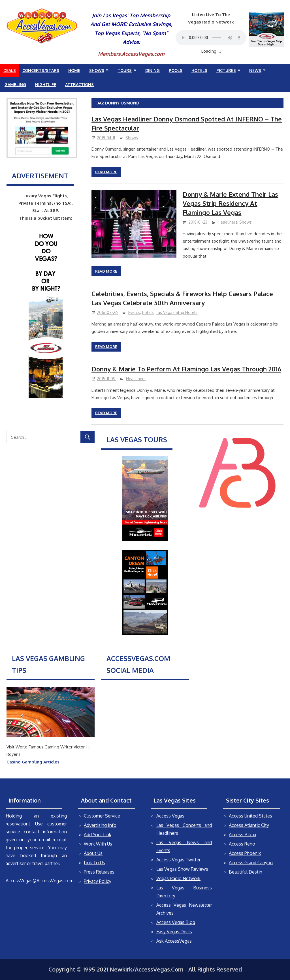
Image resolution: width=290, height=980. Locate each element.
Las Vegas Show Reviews (182, 869)
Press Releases (99, 872)
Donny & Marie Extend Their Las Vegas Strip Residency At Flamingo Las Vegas (230, 203)
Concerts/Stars (41, 70)
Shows (97, 70)
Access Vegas (170, 816)
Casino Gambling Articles (33, 762)
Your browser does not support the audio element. (211, 38)
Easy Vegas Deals (174, 932)
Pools (176, 70)
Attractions (79, 84)
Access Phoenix (245, 853)
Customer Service (102, 816)
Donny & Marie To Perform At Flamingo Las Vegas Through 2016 (186, 369)
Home (74, 70)
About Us (93, 853)
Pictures (226, 70)
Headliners (228, 222)
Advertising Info (100, 825)
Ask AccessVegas (174, 941)
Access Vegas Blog (176, 922)
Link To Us (94, 863)
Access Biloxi (242, 835)
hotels (148, 312)
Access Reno (242, 844)
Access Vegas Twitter (178, 860)
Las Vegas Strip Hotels (177, 312)
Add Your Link (98, 835)
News (255, 70)
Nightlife (46, 84)
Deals (10, 70)
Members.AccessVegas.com (131, 54)
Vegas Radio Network (178, 878)
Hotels (199, 70)
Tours (125, 70)
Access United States (250, 816)
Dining (153, 70)
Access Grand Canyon (251, 863)
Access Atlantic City (249, 825)
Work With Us (98, 844)
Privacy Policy (98, 881)
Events (134, 312)
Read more (106, 172)
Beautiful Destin (246, 872)
